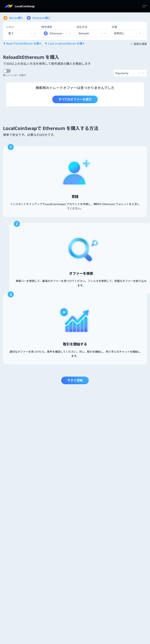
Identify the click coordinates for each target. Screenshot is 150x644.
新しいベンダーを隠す (15, 75)
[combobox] (44, 33)
